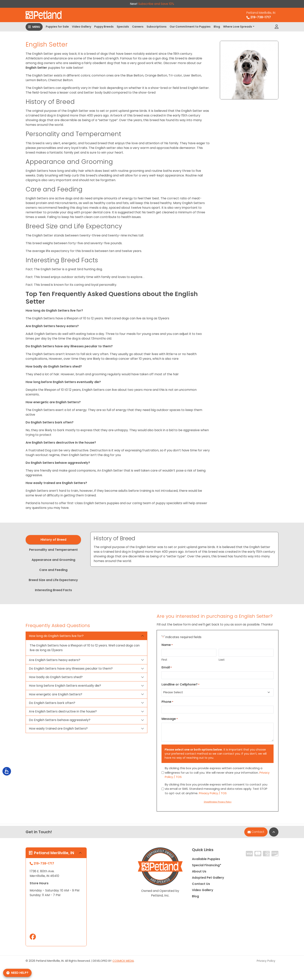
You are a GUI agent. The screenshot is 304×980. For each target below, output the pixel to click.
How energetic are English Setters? (56, 694)
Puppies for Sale (57, 27)
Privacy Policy (266, 961)
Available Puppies (206, 859)
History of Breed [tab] (53, 540)
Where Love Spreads (238, 27)
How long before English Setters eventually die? (65, 686)
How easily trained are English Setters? (58, 728)
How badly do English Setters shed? (56, 677)
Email (167, 667)
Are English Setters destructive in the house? (63, 711)
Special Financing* (207, 865)
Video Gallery (82, 27)
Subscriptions (157, 27)
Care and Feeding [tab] (53, 570)
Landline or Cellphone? (180, 684)
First (164, 660)
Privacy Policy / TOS (213, 793)
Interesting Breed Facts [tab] (53, 590)
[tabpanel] (184, 549)
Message (170, 719)
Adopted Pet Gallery (208, 878)
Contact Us (201, 884)
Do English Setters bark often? (52, 703)
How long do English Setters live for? (56, 636)
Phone (167, 702)
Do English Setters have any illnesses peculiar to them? (71, 669)
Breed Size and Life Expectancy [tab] (53, 580)
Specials (123, 27)
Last (222, 660)
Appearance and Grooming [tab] (53, 560)
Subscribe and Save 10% (156, 4)
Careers (138, 27)
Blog (217, 27)
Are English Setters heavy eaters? (55, 660)
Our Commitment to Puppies (190, 27)
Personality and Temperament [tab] (53, 550)
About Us (199, 871)
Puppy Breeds (104, 27)
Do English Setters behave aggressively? (60, 720)
